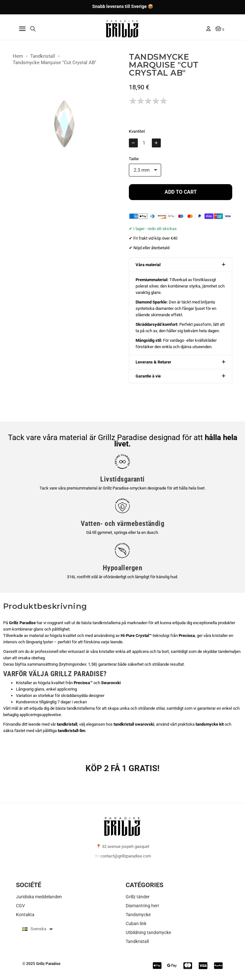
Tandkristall (43, 59)
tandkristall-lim (71, 731)
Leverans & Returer (153, 365)
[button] (22, 29)
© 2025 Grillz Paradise (41, 964)
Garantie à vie (148, 379)
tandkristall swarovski (134, 724)
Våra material (148, 268)
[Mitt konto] (208, 29)
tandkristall (67, 724)
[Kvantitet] (145, 146)
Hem (18, 59)
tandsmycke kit (210, 724)
